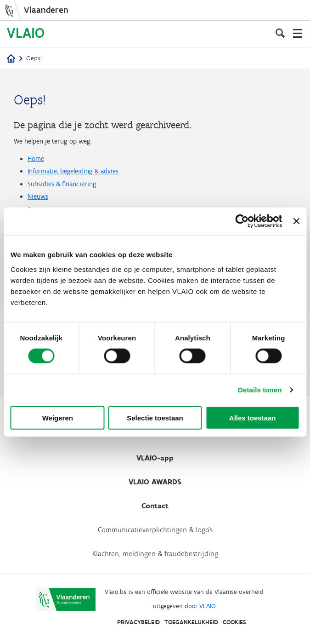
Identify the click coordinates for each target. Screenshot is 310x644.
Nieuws (38, 196)
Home (36, 159)
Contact (155, 506)
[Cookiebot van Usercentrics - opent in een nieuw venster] (242, 221)
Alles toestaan (253, 417)
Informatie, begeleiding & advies (73, 171)
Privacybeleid (138, 622)
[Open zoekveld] (280, 33)
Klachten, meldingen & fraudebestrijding (155, 554)
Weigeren (58, 417)
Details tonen (260, 390)
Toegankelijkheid (191, 622)
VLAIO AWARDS (155, 482)
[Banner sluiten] (296, 221)
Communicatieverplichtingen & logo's (155, 530)
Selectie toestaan (155, 417)
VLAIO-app (155, 458)
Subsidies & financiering (62, 184)
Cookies (234, 622)
